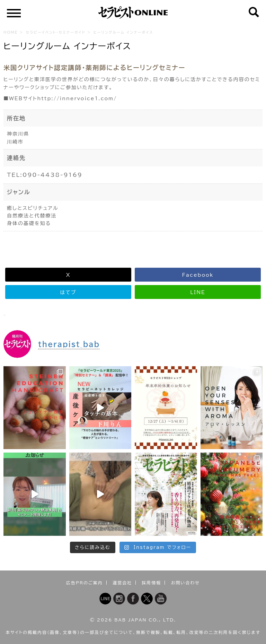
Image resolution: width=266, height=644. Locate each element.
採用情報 (151, 583)
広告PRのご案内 (85, 583)
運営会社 (122, 583)
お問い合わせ (185, 583)
